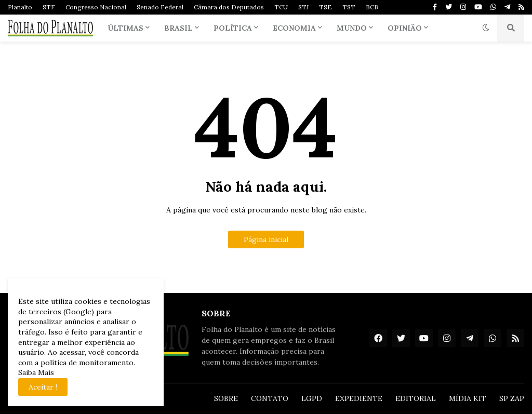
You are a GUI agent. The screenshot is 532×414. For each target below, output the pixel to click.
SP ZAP (512, 398)
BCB (372, 7)
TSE (325, 7)
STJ (303, 7)
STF (49, 7)
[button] (486, 28)
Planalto (20, 7)
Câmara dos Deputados (229, 7)
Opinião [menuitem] (405, 28)
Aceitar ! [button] (43, 387)
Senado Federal (160, 7)
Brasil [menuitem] (178, 28)
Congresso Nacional (96, 7)
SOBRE (226, 398)
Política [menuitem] (233, 28)
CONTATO (270, 398)
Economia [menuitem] (294, 28)
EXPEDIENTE (359, 398)
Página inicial (266, 239)
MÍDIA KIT (468, 398)
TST (349, 7)
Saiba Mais (36, 372)
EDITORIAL (416, 398)
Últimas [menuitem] (125, 28)
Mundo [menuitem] (352, 28)
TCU (281, 7)
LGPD (312, 398)
